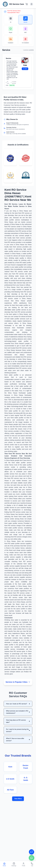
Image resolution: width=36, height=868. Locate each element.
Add (25, 69)
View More (18, 799)
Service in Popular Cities (18, 682)
